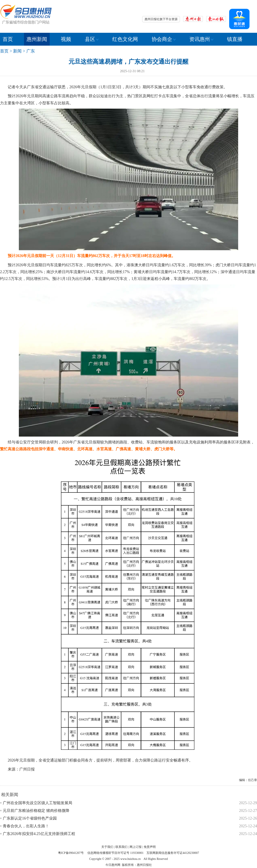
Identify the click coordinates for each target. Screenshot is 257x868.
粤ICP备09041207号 (71, 853)
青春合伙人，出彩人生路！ (26, 826)
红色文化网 (125, 39)
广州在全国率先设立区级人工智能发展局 (37, 803)
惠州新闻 (37, 39)
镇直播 (235, 39)
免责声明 (150, 847)
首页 (8, 39)
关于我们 (107, 847)
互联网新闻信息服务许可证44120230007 (173, 853)
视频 (66, 39)
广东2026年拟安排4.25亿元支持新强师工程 (39, 834)
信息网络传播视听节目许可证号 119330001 (115, 853)
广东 (31, 51)
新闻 (17, 51)
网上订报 (136, 847)
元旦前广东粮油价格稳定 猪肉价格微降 (36, 811)
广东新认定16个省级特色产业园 (30, 818)
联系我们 (121, 847)
